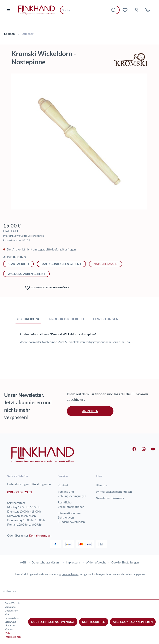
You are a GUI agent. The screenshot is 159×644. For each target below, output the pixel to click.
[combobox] (87, 10)
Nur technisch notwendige (53, 622)
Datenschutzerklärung (46, 562)
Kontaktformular (40, 535)
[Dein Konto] (136, 10)
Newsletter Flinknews (110, 498)
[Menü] (11, 10)
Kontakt (63, 485)
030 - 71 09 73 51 (20, 492)
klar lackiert (18, 264)
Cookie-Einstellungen (125, 562)
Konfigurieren (94, 622)
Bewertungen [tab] (106, 319)
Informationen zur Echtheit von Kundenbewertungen (71, 517)
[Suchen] (114, 10)
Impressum (73, 562)
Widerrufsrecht (96, 562)
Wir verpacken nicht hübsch (114, 492)
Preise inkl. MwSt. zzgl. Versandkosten (23, 236)
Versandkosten (70, 574)
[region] (79, 144)
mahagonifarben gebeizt (61, 264)
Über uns (102, 485)
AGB (23, 562)
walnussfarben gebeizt (26, 274)
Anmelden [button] (90, 411)
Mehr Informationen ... (13, 637)
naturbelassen (108, 264)
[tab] (28, 319)
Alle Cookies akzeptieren (133, 622)
